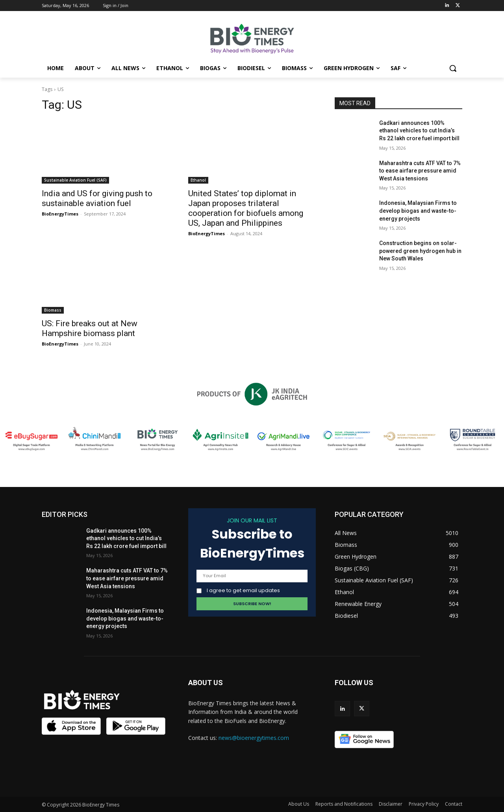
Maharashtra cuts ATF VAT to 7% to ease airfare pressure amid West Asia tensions (420, 171)
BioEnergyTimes (60, 214)
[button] (453, 68)
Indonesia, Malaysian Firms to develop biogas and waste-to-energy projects (418, 211)
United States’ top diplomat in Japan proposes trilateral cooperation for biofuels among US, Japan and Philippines (246, 208)
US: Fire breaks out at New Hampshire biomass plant (90, 328)
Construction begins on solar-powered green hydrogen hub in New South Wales (420, 251)
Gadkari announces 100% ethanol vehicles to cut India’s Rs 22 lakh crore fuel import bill (419, 131)
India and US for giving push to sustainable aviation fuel (97, 198)
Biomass (53, 310)
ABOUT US (206, 683)
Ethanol (198, 180)
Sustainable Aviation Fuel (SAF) (75, 180)
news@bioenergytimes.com (254, 738)
